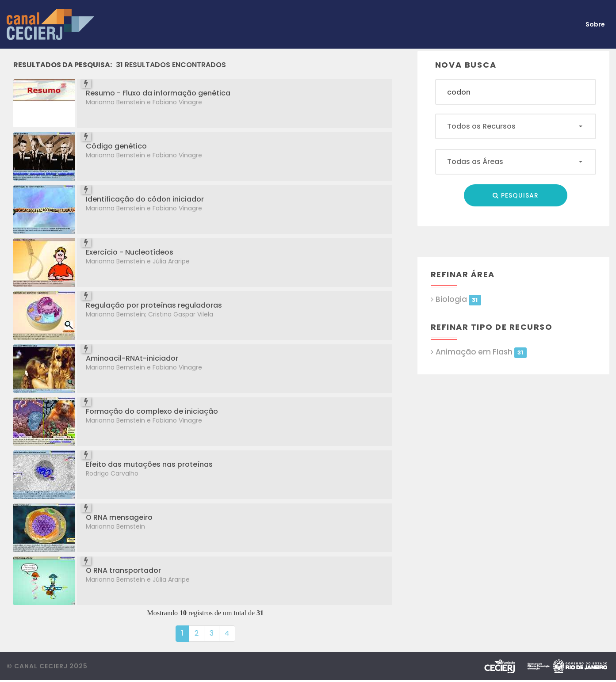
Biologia (458, 299)
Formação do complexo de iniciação (152, 411)
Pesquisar (516, 195)
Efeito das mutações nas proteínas (149, 464)
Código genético (116, 146)
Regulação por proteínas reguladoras (154, 305)
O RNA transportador (123, 570)
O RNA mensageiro (119, 517)
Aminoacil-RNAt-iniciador (132, 358)
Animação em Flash (481, 352)
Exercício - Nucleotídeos (130, 252)
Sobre (595, 24)
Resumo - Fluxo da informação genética (158, 93)
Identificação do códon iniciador (145, 199)
